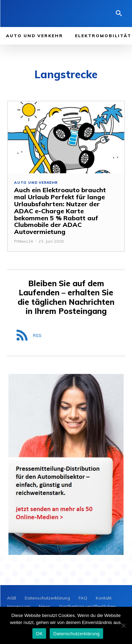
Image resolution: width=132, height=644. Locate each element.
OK (39, 634)
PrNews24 (24, 241)
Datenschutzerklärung (76, 634)
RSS (37, 336)
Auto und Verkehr (36, 183)
